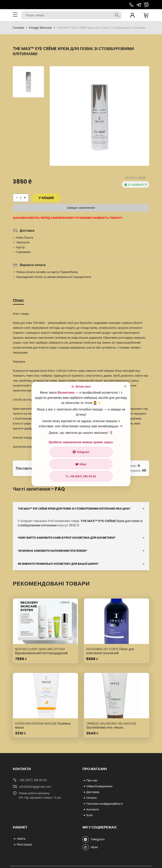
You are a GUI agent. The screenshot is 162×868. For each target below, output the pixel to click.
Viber (81, 464)
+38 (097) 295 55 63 (81, 476)
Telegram (81, 452)
